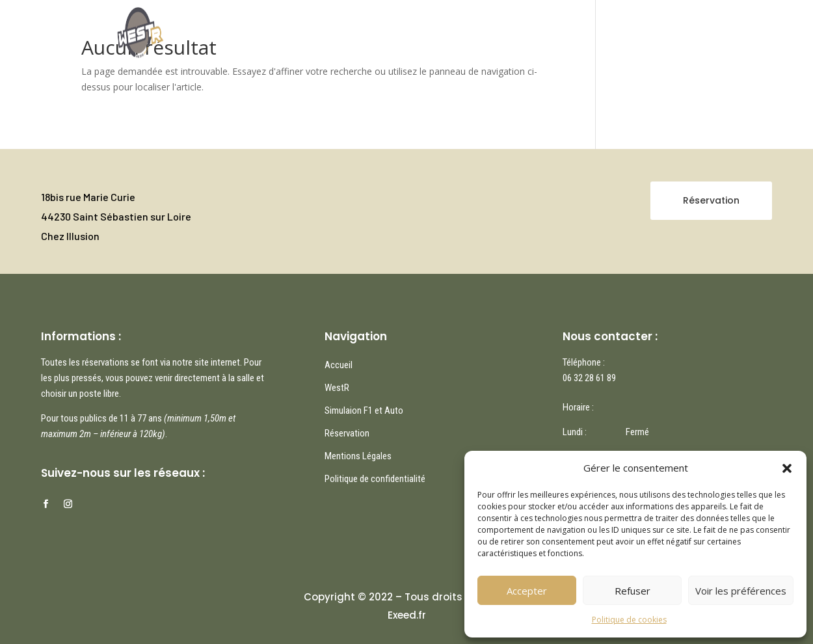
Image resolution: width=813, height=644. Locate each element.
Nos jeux (389, 30)
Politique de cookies (629, 620)
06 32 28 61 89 (589, 378)
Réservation (498, 30)
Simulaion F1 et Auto (364, 410)
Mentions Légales (358, 456)
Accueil (338, 30)
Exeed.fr (407, 615)
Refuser (633, 591)
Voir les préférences (741, 591)
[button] (787, 468)
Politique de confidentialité (375, 479)
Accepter (527, 591)
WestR (439, 30)
